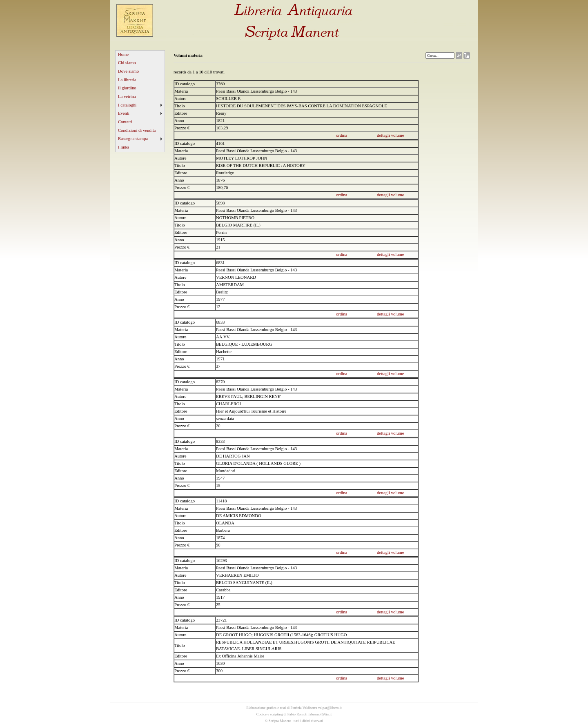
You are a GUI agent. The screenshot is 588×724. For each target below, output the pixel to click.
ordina (342, 135)
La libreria (127, 80)
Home (123, 54)
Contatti (125, 122)
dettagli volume (391, 135)
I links (124, 147)
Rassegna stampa (133, 139)
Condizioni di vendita (137, 130)
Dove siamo (128, 71)
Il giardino (127, 88)
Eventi (124, 113)
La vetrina (127, 97)
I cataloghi (127, 105)
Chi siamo (127, 63)
